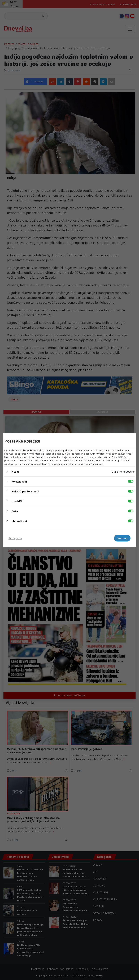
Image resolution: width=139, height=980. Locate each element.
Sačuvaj (122, 538)
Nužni (15, 472)
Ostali (15, 511)
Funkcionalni (20, 481)
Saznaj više (15, 538)
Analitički (18, 501)
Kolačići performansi (25, 491)
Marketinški (19, 521)
